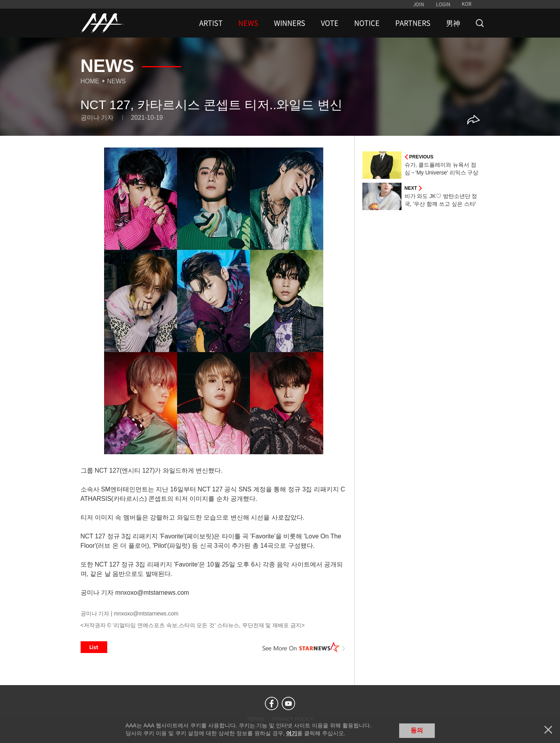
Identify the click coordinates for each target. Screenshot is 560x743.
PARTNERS (413, 23)
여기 (292, 733)
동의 (417, 730)
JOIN (419, 4)
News (117, 81)
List (94, 647)
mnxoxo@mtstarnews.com (146, 613)
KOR (467, 4)
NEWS (248, 23)
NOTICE (367, 23)
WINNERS (290, 23)
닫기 (548, 730)
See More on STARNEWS (304, 647)
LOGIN (443, 4)
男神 (453, 23)
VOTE (330, 23)
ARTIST (211, 23)
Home (90, 81)
